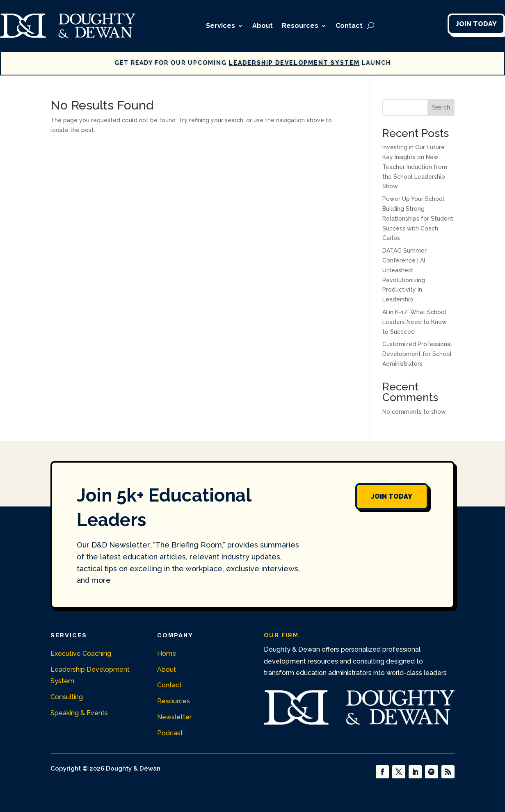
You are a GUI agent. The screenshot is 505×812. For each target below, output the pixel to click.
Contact (349, 26)
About (263, 26)
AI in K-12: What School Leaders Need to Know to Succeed (415, 322)
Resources (300, 26)
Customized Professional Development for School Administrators (417, 354)
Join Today (476, 24)
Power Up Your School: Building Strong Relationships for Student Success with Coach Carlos (418, 218)
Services (221, 26)
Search (441, 107)
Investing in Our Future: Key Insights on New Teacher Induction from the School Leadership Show (415, 167)
